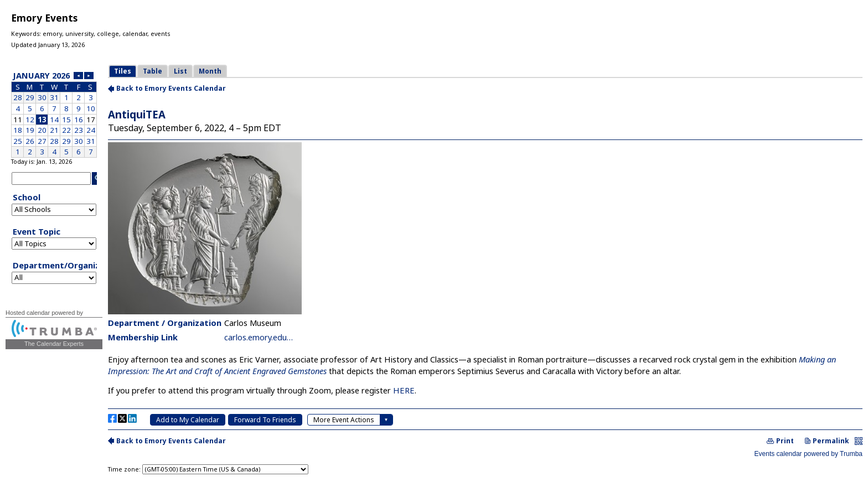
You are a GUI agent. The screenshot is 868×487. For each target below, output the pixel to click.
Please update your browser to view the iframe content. (54, 113)
